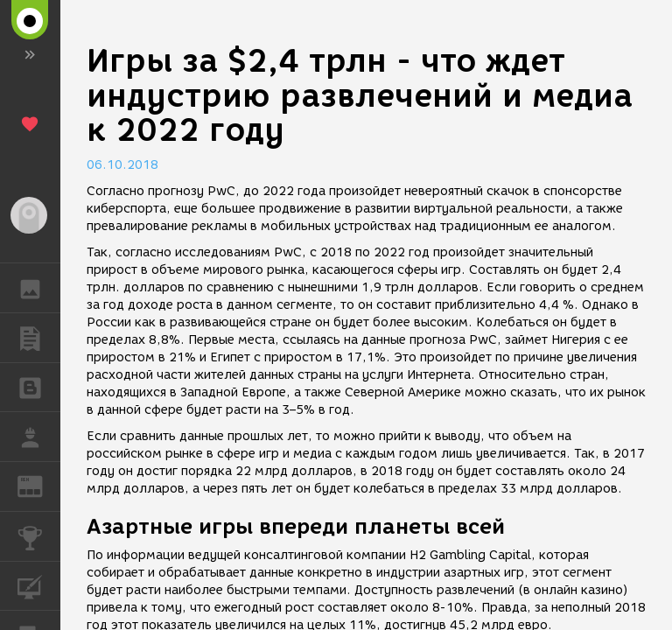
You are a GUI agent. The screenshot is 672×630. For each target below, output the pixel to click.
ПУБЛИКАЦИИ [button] (39, 338)
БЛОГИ (39, 386)
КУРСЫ (39, 585)
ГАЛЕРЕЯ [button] (39, 288)
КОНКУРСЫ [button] (39, 536)
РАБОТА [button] (39, 437)
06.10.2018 (122, 165)
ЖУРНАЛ (39, 485)
